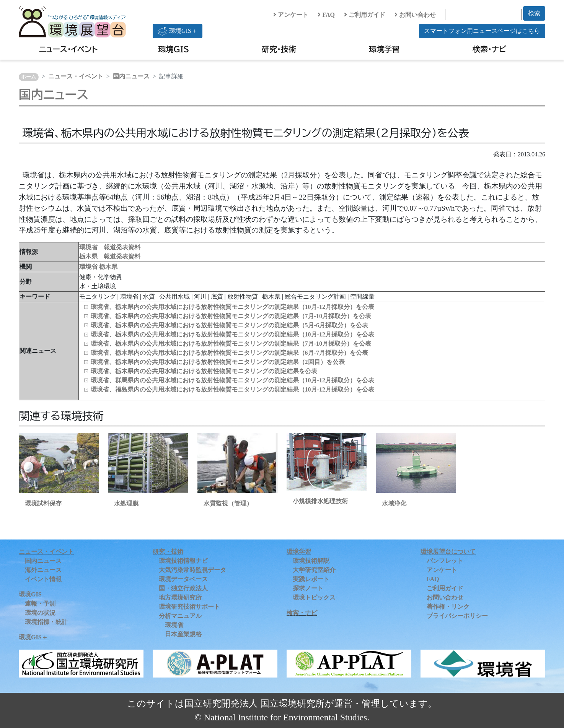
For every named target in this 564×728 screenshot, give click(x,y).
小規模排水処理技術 (320, 501)
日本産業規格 (183, 634)
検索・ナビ (490, 49)
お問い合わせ (415, 15)
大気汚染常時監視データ (192, 570)
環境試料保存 (43, 503)
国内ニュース (131, 76)
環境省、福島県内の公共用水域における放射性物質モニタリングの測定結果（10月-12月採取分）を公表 (232, 389)
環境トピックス (314, 597)
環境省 (89, 267)
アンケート (291, 15)
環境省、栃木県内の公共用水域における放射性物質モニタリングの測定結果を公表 (204, 371)
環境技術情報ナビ (183, 561)
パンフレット (445, 561)
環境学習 (384, 49)
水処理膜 (126, 503)
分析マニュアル (180, 616)
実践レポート (311, 579)
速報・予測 (40, 604)
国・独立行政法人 (183, 588)
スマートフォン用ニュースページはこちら (482, 31)
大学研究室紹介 (314, 570)
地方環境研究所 (180, 597)
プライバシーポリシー (457, 616)
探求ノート (308, 588)
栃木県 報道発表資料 (110, 256)
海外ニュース (43, 570)
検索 (534, 13)
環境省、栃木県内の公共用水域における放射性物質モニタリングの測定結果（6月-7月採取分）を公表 (229, 353)
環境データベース (183, 579)
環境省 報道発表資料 (110, 247)
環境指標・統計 (46, 622)
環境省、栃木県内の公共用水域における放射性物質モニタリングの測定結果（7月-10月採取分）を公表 (231, 316)
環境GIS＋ (178, 31)
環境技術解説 (311, 561)
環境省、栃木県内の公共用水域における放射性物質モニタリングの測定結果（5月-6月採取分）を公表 (229, 325)
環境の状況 (40, 613)
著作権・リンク (448, 607)
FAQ (326, 15)
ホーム (29, 77)
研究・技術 (279, 49)
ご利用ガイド (365, 15)
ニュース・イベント (68, 49)
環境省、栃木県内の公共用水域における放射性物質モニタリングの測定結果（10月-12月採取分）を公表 (232, 307)
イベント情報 (43, 579)
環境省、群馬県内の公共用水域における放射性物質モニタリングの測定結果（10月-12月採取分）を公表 (232, 380)
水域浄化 (394, 503)
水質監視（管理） (228, 503)
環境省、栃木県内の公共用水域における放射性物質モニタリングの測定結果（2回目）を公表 (218, 362)
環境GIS (174, 49)
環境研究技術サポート (189, 607)
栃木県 (108, 267)
